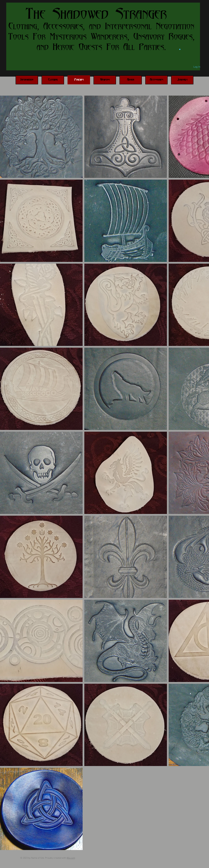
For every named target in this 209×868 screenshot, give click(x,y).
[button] (180, 49)
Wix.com (71, 858)
